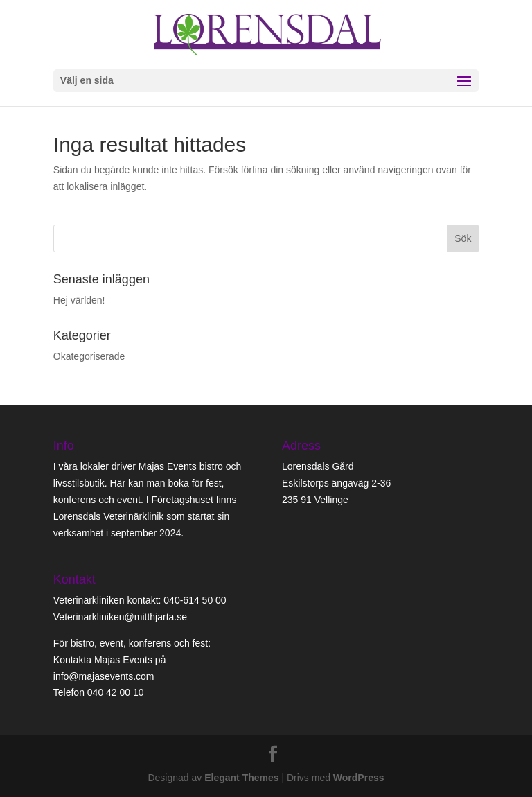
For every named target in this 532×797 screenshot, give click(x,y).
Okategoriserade (89, 356)
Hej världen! (79, 300)
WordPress (359, 778)
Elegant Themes (241, 778)
